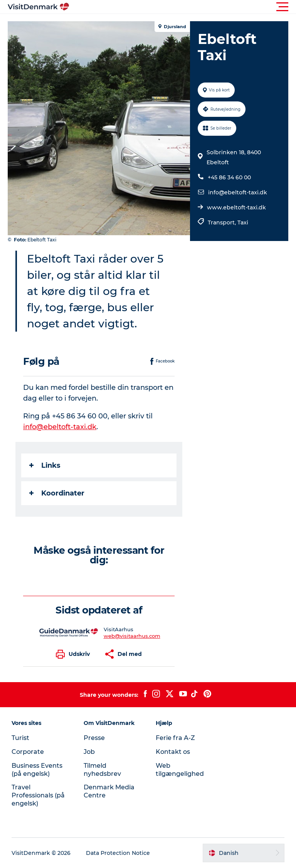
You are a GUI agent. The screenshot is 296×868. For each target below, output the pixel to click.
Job (89, 752)
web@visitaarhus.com (132, 636)
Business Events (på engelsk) (37, 770)
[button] (183, 7)
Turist (20, 738)
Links (45, 465)
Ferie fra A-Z (175, 738)
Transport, (223, 222)
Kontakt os (173, 752)
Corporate (28, 752)
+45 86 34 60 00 (229, 177)
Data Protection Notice (118, 853)
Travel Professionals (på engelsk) (38, 795)
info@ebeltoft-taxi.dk (238, 192)
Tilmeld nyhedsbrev (102, 770)
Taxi (243, 222)
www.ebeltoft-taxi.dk (236, 207)
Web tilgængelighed (180, 770)
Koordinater (57, 493)
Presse (94, 738)
